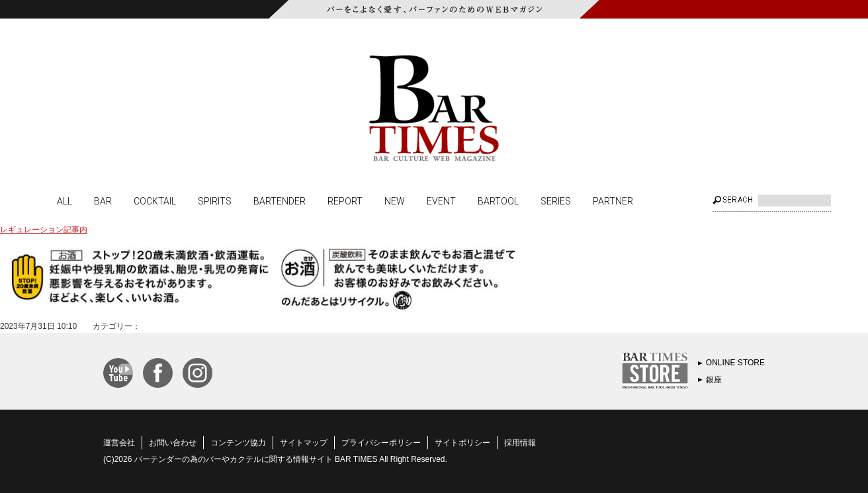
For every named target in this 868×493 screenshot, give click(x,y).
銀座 (714, 380)
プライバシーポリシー (381, 443)
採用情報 (520, 443)
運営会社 (119, 443)
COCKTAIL (155, 201)
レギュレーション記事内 (44, 230)
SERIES (556, 201)
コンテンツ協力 (238, 443)
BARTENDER (280, 201)
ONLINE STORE (735, 363)
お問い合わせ (173, 443)
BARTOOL (498, 201)
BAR (103, 201)
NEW (395, 201)
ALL (65, 201)
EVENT (441, 201)
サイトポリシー (462, 443)
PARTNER (613, 201)
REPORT (345, 201)
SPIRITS (215, 201)
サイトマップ (304, 443)
